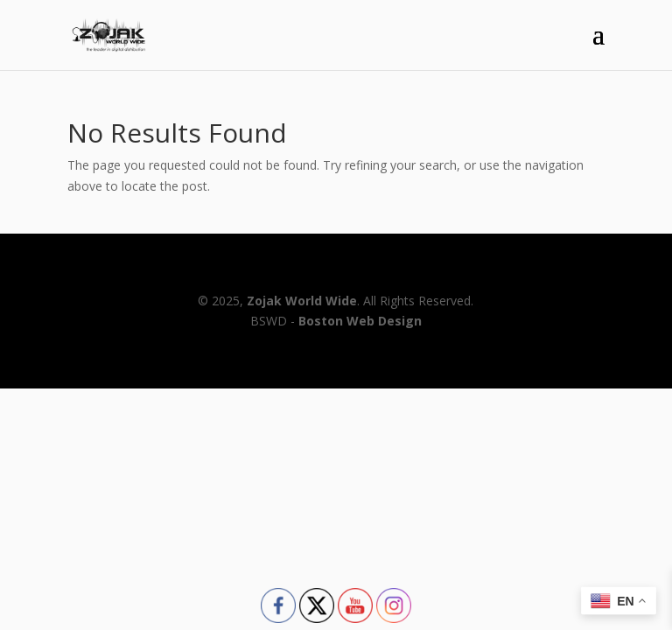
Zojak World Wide (302, 301)
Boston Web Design (360, 321)
